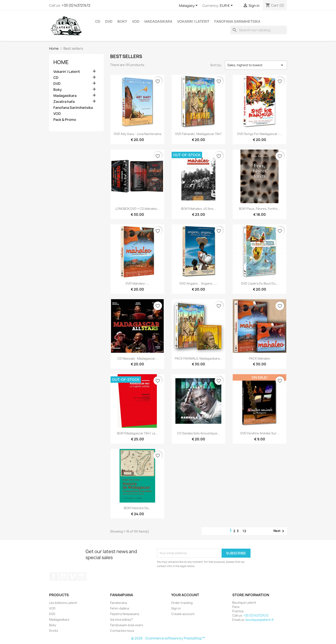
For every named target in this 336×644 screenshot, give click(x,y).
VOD (136, 21)
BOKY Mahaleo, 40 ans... (199, 209)
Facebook (54, 576)
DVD (109, 21)
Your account (185, 595)
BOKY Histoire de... (137, 508)
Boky (122, 21)
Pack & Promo (65, 120)
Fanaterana (118, 603)
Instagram (82, 576)
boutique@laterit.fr (260, 620)
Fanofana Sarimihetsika (237, 21)
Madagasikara (158, 21)
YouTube (63, 576)
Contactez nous (122, 631)
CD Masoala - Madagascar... (137, 358)
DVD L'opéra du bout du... (260, 283)
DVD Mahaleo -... (137, 283)
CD (98, 21)
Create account (183, 614)
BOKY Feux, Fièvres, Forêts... (259, 209)
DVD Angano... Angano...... (199, 283)
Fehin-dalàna (120, 608)
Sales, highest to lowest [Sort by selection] (256, 65)
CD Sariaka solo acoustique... (198, 433)
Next (280, 531)
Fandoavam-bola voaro (127, 625)
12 (245, 531)
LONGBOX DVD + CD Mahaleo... (137, 209)
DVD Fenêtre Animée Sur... (260, 433)
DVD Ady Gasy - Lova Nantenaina (137, 134)
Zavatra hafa (64, 102)
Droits (54, 631)
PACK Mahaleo (259, 358)
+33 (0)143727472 (76, 5)
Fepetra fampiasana (125, 614)
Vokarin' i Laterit (193, 21)
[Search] (259, 30)
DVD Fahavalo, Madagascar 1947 (198, 134)
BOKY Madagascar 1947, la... (137, 433)
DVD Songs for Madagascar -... (260, 134)
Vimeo (73, 576)
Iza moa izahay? (121, 619)
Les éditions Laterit (63, 603)
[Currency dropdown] (227, 6)
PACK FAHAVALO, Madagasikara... (199, 358)
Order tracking (182, 603)
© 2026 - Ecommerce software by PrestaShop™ (168, 638)
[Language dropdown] (189, 6)
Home (61, 62)
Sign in (176, 608)
